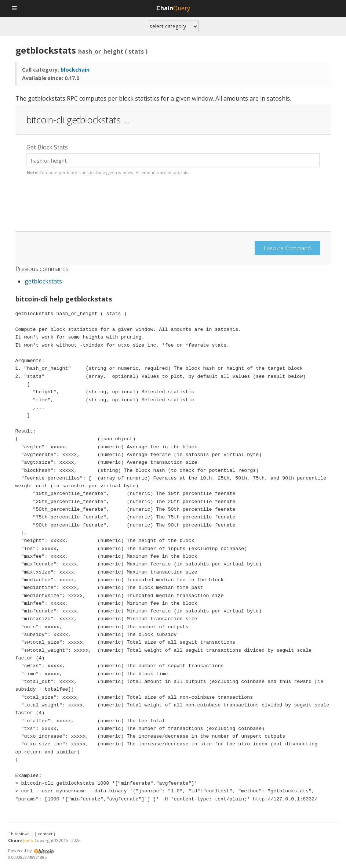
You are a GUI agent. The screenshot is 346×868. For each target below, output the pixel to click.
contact (45, 834)
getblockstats (43, 281)
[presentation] (82, 208)
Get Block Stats (47, 147)
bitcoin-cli (21, 834)
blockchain (75, 70)
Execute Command (287, 248)
